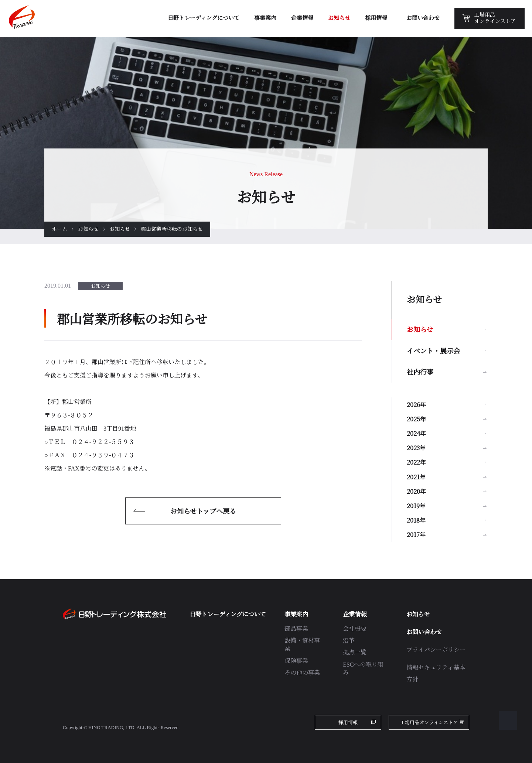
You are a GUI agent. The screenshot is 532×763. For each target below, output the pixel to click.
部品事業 (296, 629)
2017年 (416, 535)
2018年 (416, 520)
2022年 (416, 462)
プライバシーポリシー (436, 650)
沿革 (349, 641)
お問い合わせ (424, 632)
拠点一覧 (355, 652)
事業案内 (296, 614)
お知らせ (88, 229)
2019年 (416, 506)
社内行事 (420, 372)
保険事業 (296, 661)
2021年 (416, 477)
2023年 (416, 448)
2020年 (416, 491)
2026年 (416, 405)
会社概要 (355, 629)
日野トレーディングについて (228, 614)
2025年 (416, 419)
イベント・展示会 (433, 350)
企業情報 (355, 614)
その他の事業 (302, 673)
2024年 (416, 433)
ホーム (59, 229)
